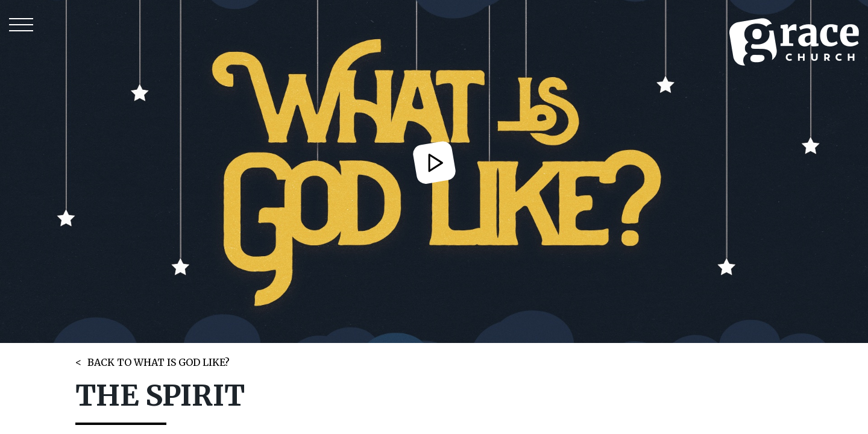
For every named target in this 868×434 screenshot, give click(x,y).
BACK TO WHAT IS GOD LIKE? (159, 362)
